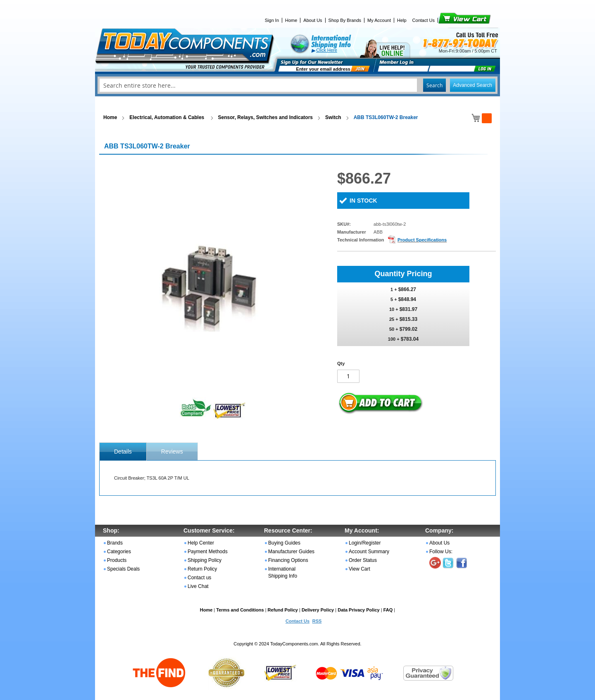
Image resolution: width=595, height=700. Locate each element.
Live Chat (198, 586)
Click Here (327, 50)
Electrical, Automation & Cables (167, 117)
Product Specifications (422, 240)
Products (117, 560)
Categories (119, 552)
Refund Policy (283, 610)
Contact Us (424, 20)
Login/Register (365, 543)
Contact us (199, 578)
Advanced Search (472, 85)
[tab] (123, 452)
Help (402, 20)
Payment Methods (208, 552)
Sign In (272, 20)
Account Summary (369, 552)
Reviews (172, 452)
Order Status (363, 560)
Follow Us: (441, 552)
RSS (317, 621)
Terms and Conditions (240, 610)
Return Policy (202, 569)
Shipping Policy (205, 560)
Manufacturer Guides (291, 552)
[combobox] (297, 85)
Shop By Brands (345, 20)
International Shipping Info (283, 572)
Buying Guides (284, 543)
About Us (313, 20)
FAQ (388, 610)
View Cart (451, 20)
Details (123, 452)
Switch (333, 117)
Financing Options (288, 560)
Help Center (201, 543)
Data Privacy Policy (359, 610)
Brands (115, 543)
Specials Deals (123, 569)
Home (291, 20)
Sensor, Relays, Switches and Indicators (265, 117)
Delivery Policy (318, 610)
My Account (379, 20)
